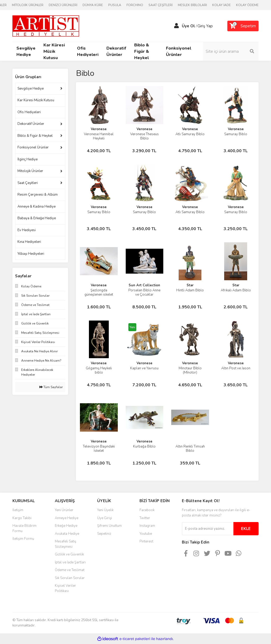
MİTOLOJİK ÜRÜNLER (28, 5)
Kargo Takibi (22, 518)
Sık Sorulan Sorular (70, 578)
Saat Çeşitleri (28, 183)
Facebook (147, 510)
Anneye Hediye (67, 518)
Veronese (99, 129)
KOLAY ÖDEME (247, 5)
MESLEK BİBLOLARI (192, 5)
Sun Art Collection (144, 285)
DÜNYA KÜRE (93, 5)
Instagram (147, 526)
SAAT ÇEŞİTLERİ (161, 5)
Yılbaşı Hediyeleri (31, 254)
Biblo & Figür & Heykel (35, 136)
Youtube (146, 534)
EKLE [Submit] (246, 529)
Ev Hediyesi (27, 230)
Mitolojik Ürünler (30, 171)
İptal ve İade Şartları (70, 562)
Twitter (145, 518)
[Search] (231, 51)
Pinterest (146, 541)
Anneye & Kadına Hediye (37, 207)
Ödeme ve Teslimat (70, 570)
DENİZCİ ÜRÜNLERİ (63, 5)
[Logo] (46, 26)
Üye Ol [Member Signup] (188, 26)
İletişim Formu (23, 539)
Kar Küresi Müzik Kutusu (36, 100)
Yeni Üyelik (105, 510)
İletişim (18, 510)
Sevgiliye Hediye (31, 89)
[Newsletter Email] (208, 529)
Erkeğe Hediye (66, 526)
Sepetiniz (104, 534)
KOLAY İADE (222, 5)
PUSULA (115, 5)
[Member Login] (177, 26)
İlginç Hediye (28, 159)
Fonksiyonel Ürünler (33, 147)
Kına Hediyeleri (29, 242)
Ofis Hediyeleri (29, 112)
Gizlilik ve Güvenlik (69, 554)
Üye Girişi (105, 518)
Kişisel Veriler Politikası (65, 588)
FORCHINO (135, 5)
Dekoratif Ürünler (31, 124)
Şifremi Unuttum (109, 526)
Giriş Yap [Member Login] (205, 26)
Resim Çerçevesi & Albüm (38, 195)
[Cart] (243, 26)
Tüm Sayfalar (51, 387)
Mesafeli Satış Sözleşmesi (66, 544)
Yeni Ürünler (64, 510)
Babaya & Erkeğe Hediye (37, 218)
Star (190, 285)
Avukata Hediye (67, 534)
